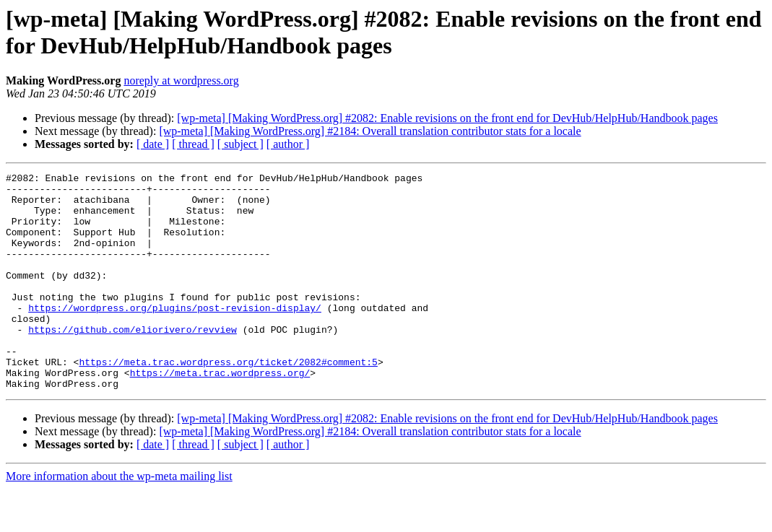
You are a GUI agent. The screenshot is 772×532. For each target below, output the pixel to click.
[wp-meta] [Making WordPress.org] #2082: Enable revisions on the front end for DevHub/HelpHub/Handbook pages (447, 118)
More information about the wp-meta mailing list (119, 519)
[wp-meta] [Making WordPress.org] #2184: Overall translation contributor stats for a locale (370, 131)
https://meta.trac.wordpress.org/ (220, 414)
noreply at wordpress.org (181, 80)
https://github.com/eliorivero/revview (133, 362)
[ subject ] (240, 144)
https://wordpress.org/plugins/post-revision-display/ (175, 336)
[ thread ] (193, 144)
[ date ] (153, 144)
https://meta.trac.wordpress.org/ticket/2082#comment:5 (228, 401)
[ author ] (288, 144)
